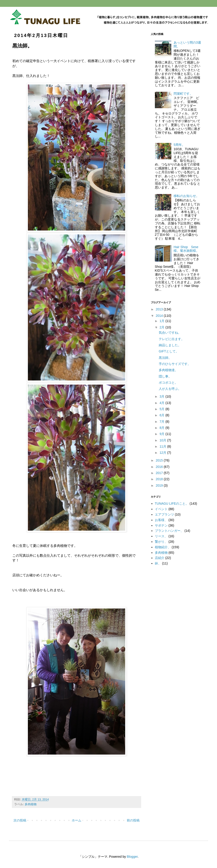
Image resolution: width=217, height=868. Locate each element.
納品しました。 (170, 345)
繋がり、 (161, 542)
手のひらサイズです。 (175, 364)
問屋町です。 (183, 94)
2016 (160, 467)
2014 (160, 316)
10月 (163, 440)
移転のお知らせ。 (186, 196)
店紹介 (160, 558)
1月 (162, 321)
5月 (162, 409)
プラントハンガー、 (169, 531)
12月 (163, 453)
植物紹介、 (163, 547)
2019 (160, 485)
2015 (160, 460)
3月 (162, 396)
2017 (160, 473)
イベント (161, 509)
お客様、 (161, 520)
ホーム (77, 820)
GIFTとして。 (169, 351)
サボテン (161, 525)
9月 (162, 434)
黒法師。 (165, 358)
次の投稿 (20, 820)
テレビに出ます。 (172, 339)
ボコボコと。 (168, 383)
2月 (162, 327)
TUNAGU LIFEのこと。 (172, 503)
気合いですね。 (170, 333)
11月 (163, 446)
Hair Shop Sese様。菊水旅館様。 (186, 249)
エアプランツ (164, 514)
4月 (162, 403)
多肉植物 (31, 804)
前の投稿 (133, 820)
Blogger (132, 857)
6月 (162, 415)
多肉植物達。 (168, 370)
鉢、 (158, 563)
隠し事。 (165, 376)
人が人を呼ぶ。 (170, 389)
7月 (162, 422)
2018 (160, 479)
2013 (160, 309)
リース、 (161, 536)
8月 (162, 428)
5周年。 (179, 145)
